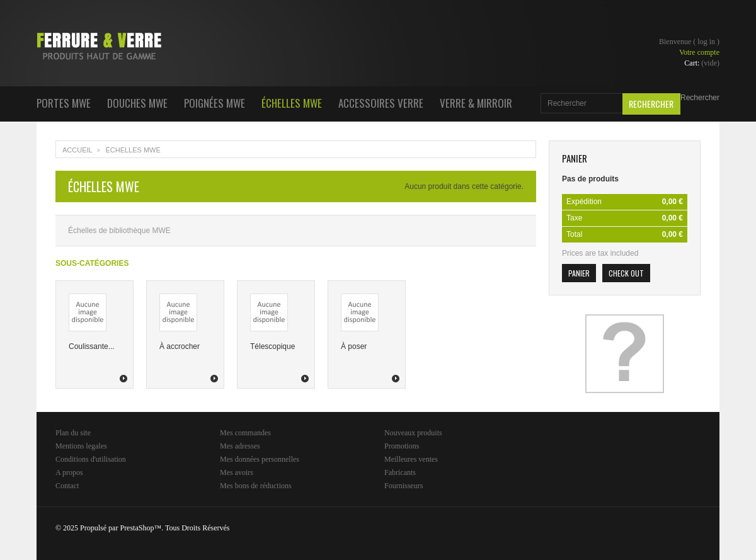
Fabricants (400, 472)
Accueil (77, 150)
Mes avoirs (237, 472)
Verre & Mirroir (476, 103)
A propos (69, 472)
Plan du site (73, 433)
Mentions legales (81, 446)
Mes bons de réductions (256, 486)
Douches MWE (137, 103)
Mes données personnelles (260, 459)
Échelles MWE (292, 103)
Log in (706, 42)
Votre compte (699, 52)
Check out (626, 273)
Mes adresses (240, 446)
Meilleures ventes (411, 459)
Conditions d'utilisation (91, 459)
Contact (67, 486)
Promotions (402, 446)
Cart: (702, 63)
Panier (575, 158)
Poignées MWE (215, 103)
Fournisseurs (404, 486)
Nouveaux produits (413, 433)
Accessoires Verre (381, 103)
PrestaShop (137, 528)
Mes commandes (245, 433)
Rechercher (700, 98)
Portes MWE (64, 103)
